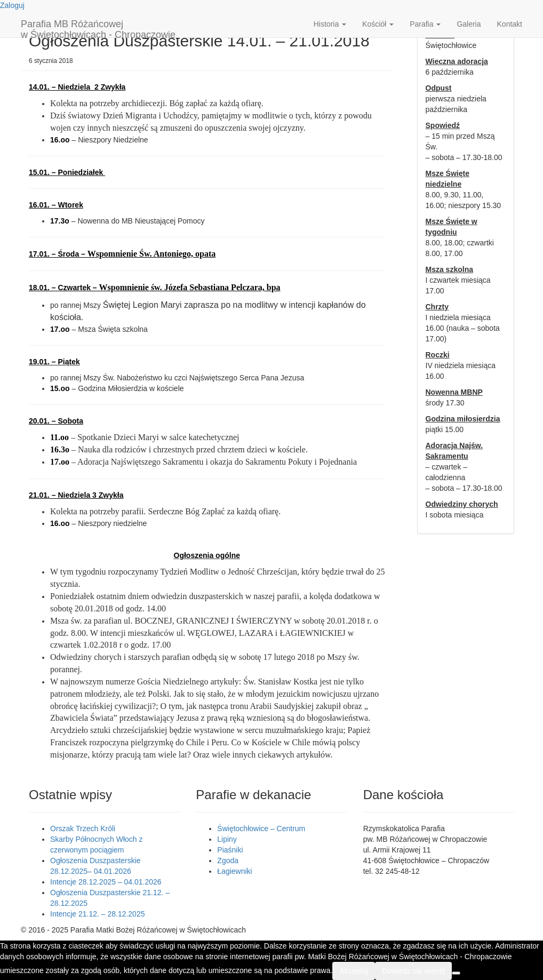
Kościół (378, 24)
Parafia (425, 24)
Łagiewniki (234, 871)
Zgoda (228, 861)
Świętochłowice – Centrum (261, 828)
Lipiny (227, 839)
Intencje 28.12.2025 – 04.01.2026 (106, 882)
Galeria (469, 24)
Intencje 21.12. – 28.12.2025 (97, 914)
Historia (330, 24)
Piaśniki (230, 850)
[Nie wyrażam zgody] (456, 973)
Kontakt (510, 24)
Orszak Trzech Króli (83, 828)
